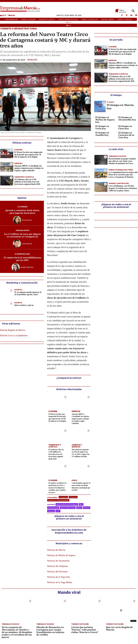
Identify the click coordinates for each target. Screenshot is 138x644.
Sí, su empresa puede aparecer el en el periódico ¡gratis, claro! (28, 294)
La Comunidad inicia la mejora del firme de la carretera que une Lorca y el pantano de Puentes (123, 175)
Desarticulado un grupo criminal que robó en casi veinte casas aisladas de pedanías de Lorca (122, 161)
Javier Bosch (27, 244)
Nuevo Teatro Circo (68, 509)
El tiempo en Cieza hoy (125, 127)
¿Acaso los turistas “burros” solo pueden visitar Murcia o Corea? (85, 631)
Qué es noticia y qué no (24, 306)
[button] (133, 11)
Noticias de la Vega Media (60, 584)
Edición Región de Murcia (13, 331)
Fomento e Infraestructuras (19, 29)
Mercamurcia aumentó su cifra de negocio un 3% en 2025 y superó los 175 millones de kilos (80, 454)
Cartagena (63, 498)
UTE (58, 512)
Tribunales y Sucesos (117, 156)
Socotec (51, 512)
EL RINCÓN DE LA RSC (22, 254)
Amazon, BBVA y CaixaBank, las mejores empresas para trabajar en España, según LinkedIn (29, 168)
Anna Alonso (27, 220)
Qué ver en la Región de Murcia (119, 630)
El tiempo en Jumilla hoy (102, 134)
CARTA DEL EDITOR (22, 231)
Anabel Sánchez (27, 268)
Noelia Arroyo (53, 509)
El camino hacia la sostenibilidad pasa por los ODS (22, 259)
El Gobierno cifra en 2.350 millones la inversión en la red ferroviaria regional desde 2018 (27, 182)
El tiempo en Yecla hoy (102, 127)
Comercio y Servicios (80, 447)
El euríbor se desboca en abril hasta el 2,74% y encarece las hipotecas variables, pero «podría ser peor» (58, 489)
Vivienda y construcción (119, 183)
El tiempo (110, 102)
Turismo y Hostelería (80, 626)
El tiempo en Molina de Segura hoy (105, 120)
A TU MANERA (22, 207)
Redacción (32, 59)
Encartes (18, 290)
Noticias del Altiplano (58, 567)
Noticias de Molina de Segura (61, 557)
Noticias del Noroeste (57, 573)
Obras (79, 509)
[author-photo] (17, 220)
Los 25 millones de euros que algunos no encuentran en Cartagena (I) (22, 235)
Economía (18, 150)
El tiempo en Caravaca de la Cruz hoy (126, 135)
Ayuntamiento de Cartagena (67, 506)
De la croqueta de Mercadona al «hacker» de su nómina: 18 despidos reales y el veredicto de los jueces (17, 634)
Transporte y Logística (24, 177)
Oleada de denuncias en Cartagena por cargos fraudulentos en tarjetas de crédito (50, 632)
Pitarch (87, 509)
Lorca (74, 482)
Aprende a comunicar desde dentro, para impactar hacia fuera (22, 212)
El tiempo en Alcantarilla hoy (127, 118)
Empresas (18, 163)
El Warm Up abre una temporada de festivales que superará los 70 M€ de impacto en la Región (28, 154)
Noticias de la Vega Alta (59, 578)
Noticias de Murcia (56, 551)
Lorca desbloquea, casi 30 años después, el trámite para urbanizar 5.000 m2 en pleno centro (123, 188)
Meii (81, 506)
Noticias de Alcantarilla (58, 562)
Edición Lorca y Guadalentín (14, 336)
